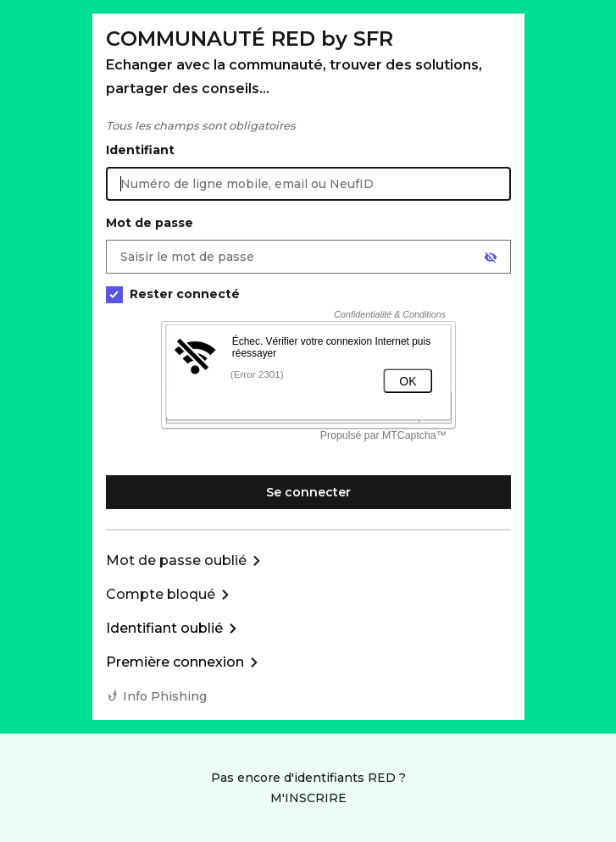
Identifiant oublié (164, 628)
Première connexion (175, 662)
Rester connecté (173, 294)
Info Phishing (165, 696)
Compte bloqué (161, 594)
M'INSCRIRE (308, 798)
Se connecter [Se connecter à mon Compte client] (308, 492)
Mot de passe (150, 223)
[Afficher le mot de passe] (491, 258)
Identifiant (140, 150)
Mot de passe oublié (176, 560)
